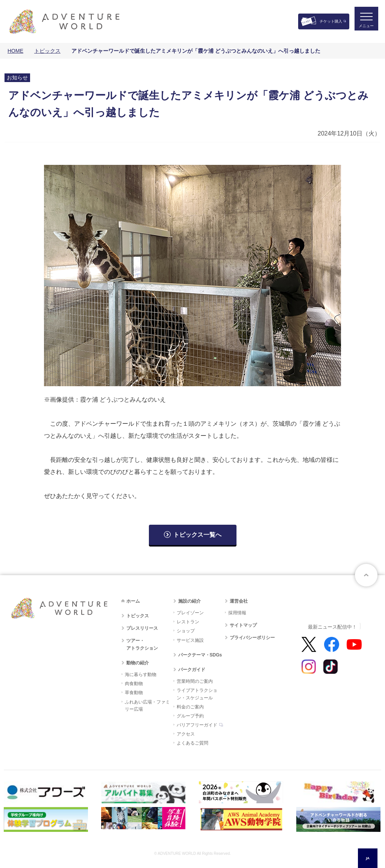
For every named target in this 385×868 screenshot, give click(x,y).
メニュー (364, 28)
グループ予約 (190, 716)
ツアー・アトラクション (142, 644)
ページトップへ (366, 575)
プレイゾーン (190, 613)
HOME (15, 51)
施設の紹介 (189, 601)
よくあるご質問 (192, 743)
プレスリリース (142, 628)
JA (368, 858)
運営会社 (239, 601)
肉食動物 (134, 684)
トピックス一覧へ (197, 535)
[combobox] (368, 858)
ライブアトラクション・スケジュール (197, 694)
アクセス (186, 734)
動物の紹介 (138, 663)
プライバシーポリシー (252, 638)
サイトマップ (243, 625)
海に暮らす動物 (141, 675)
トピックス (47, 51)
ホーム (133, 601)
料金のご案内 (190, 707)
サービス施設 (190, 640)
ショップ (186, 631)
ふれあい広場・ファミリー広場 (147, 706)
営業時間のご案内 (195, 681)
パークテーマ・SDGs (200, 655)
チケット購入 (331, 21)
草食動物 (134, 693)
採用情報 (237, 613)
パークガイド (192, 670)
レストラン (188, 622)
